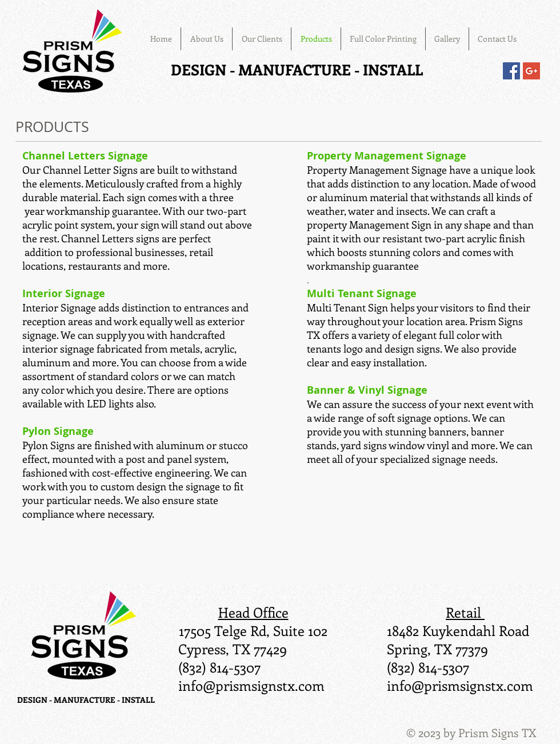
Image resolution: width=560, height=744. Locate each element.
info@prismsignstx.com (251, 685)
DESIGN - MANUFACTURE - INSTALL (297, 69)
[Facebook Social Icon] (511, 71)
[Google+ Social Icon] (531, 71)
